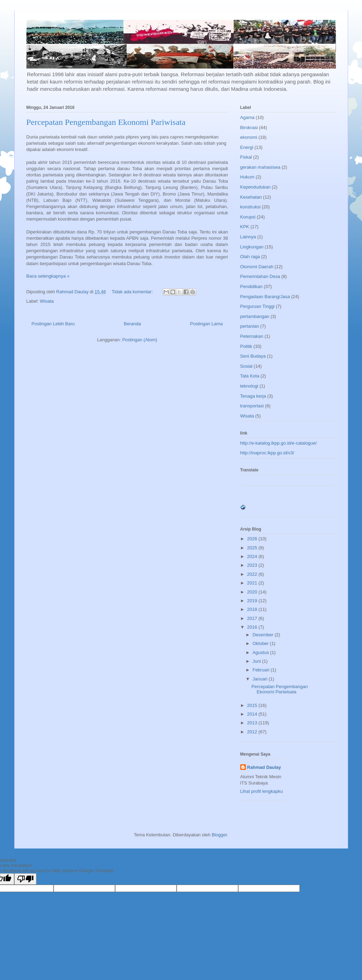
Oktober (261, 643)
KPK (245, 227)
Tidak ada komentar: (133, 292)
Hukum (247, 177)
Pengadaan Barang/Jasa (265, 297)
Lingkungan (252, 247)
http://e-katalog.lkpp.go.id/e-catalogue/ (279, 443)
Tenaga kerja (253, 396)
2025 (253, 548)
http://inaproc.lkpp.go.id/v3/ (267, 453)
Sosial (246, 366)
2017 (253, 618)
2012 (253, 732)
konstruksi (251, 207)
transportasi (252, 406)
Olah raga (250, 257)
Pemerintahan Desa (260, 276)
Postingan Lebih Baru (53, 324)
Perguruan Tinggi (258, 306)
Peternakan (252, 336)
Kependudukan (255, 187)
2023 (253, 565)
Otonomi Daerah (257, 267)
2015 (253, 705)
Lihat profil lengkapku (262, 791)
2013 (253, 723)
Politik (246, 346)
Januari (260, 679)
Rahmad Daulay (264, 767)
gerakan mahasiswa (260, 167)
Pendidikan (251, 286)
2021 (253, 583)
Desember (264, 635)
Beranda (132, 324)
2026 (253, 539)
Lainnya (248, 237)
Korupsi (248, 217)
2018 (253, 609)
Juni (257, 661)
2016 (253, 627)
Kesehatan (251, 197)
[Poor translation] (25, 879)
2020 (253, 592)
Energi (247, 147)
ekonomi (249, 137)
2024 (253, 556)
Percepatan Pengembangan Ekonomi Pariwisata (106, 122)
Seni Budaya (253, 356)
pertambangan (255, 316)
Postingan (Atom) (139, 340)
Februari (262, 670)
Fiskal (246, 157)
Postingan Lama (207, 324)
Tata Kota (250, 376)
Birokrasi (249, 128)
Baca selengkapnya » (48, 276)
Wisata (47, 301)
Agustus (261, 652)
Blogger (219, 835)
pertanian (250, 326)
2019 (253, 601)
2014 (253, 714)
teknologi (249, 386)
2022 (253, 574)
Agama (247, 117)
